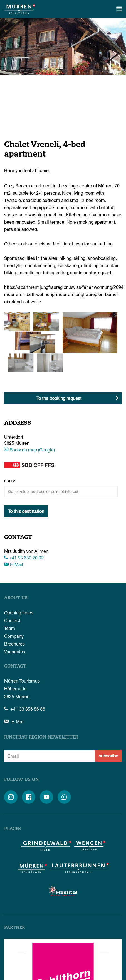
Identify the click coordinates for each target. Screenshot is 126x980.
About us (16, 598)
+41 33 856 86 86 (25, 709)
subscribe (108, 756)
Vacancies (15, 652)
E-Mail (14, 564)
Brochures (14, 644)
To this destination (26, 511)
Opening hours (19, 613)
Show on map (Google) (29, 450)
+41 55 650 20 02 (24, 558)
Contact (12, 620)
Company (14, 636)
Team (10, 628)
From (10, 481)
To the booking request (59, 398)
